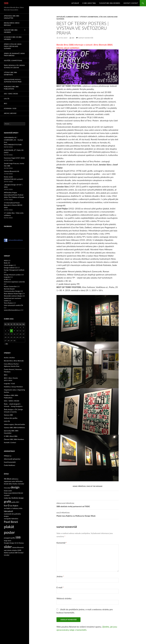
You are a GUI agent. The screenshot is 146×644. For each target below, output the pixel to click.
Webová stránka (64, 598)
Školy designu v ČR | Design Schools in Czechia (14, 66)
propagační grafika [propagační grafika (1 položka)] (10, 538)
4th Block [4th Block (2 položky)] (8, 479)
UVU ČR (7, 99)
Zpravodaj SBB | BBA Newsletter (12, 17)
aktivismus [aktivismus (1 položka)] (15, 479)
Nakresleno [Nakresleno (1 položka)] (15, 519)
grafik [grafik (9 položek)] (8, 502)
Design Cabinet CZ (10, 268)
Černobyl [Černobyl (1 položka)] (21, 553)
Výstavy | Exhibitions (89, 17)
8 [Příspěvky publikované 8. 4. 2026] (11, 331)
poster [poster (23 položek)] (9, 532)
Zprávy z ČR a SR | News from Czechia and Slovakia (13, 46)
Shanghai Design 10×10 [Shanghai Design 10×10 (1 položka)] (11, 543)
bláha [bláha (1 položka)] (10, 484)
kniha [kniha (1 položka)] (21, 508)
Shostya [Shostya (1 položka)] (21, 543)
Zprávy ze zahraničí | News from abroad (14, 54)
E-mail (60, 587)
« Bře (6, 344)
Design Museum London (12, 275)
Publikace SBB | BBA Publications (11, 88)
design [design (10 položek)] (15, 487)
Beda (6, 263)
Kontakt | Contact (131, 3)
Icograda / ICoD (10, 108)
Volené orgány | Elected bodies (14, 424)
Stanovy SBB (8, 415)
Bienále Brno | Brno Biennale (12, 24)
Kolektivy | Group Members (13, 387)
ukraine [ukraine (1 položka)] (9, 550)
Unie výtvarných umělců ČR (13, 305)
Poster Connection (10, 286)
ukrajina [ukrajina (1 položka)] (14, 550)
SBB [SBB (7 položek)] (18, 537)
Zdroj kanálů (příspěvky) (12, 459)
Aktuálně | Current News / (68, 17)
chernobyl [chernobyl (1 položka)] (21, 484)
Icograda (7, 277)
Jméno (60, 576)
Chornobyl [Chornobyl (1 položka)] (7, 488)
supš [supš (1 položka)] (5, 550)
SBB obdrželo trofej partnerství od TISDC (88, 505)
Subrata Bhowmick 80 (11, 171)
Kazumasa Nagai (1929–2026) (14, 158)
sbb (73, 38)
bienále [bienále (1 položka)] (6, 484)
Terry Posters (8, 303)
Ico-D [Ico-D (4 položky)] (7, 505)
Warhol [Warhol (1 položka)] (6, 553)
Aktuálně (75, 3)
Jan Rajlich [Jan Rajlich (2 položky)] (14, 506)
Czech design (8, 265)
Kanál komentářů (10, 462)
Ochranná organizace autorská (14, 282)
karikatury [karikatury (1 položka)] (16, 508)
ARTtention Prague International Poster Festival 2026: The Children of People (14, 195)
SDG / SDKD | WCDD (11, 94)
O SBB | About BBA (89, 3)
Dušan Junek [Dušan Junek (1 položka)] (8, 491)
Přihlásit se (8, 456)
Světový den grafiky (11, 418)
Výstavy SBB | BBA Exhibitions (10, 73)
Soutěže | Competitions (13, 60)
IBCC (6, 103)
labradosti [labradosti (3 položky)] (8, 511)
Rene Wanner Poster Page (13, 294)
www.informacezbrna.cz (12, 310)
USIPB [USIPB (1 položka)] (19, 550)
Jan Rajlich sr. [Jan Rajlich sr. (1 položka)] (8, 508)
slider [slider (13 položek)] (8, 547)
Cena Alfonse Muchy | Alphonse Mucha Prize (13, 81)
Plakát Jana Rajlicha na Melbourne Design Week (88, 514)
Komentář (62, 543)
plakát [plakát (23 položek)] (9, 527)
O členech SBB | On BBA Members (13, 38)
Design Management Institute (14, 270)
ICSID (6, 279)
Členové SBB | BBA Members (110, 3)
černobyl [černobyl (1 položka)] (7, 555)
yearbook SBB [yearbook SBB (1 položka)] (13, 553)
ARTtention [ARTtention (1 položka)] (19, 481)
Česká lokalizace (10, 465)
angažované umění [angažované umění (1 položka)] (10, 481)
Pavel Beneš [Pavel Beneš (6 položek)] (11, 522)
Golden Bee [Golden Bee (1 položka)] (8, 498)
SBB (6, 3)
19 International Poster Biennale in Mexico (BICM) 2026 (13, 205)
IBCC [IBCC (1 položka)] (18, 502)
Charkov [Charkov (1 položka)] (15, 484)
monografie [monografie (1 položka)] (7, 519)
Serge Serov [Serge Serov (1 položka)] (8, 541)
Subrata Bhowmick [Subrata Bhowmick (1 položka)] (18, 547)
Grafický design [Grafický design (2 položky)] (18, 498)
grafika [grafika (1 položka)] (14, 502)
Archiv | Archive (10, 113)
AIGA (6, 260)
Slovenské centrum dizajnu (13, 296)
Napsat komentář (86, 38)
